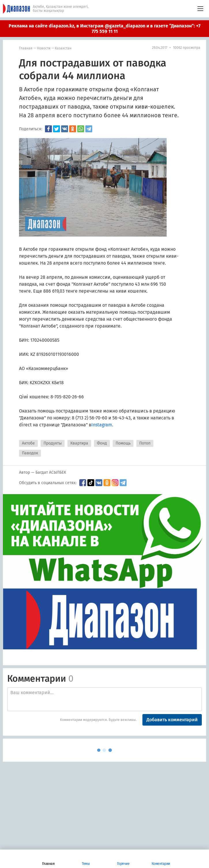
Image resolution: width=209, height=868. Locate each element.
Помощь (123, 443)
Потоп (145, 443)
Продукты (53, 443)
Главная (26, 48)
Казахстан (63, 48)
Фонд (102, 443)
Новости (44, 48)
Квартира (79, 443)
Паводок (30, 453)
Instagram (102, 425)
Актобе (28, 443)
